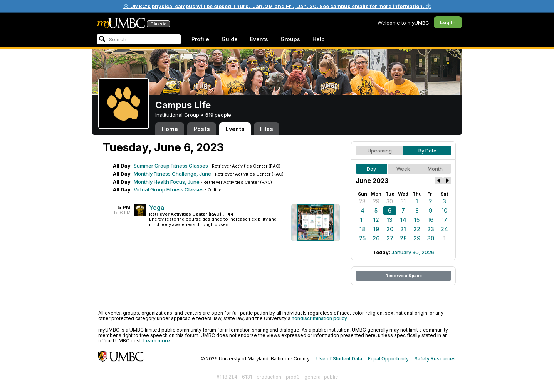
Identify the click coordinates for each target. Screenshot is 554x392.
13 (390, 220)
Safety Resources (435, 359)
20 (390, 229)
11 (363, 220)
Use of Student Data (339, 359)
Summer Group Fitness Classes (171, 166)
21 (403, 229)
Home (170, 129)
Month (435, 169)
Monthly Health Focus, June (167, 182)
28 (362, 201)
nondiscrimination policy (319, 318)
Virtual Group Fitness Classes (169, 189)
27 (390, 238)
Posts (202, 129)
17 (444, 220)
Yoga (157, 208)
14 (403, 220)
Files (267, 129)
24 (444, 229)
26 (376, 238)
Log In (448, 22)
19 (376, 229)
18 (362, 229)
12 (376, 220)
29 (376, 201)
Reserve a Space (404, 276)
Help (319, 39)
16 (431, 220)
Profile (200, 39)
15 (417, 220)
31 (403, 201)
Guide (230, 39)
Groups (290, 39)
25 (362, 238)
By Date (427, 151)
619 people (218, 115)
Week (403, 169)
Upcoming (380, 151)
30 (390, 201)
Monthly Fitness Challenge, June (172, 174)
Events (259, 39)
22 (417, 229)
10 (444, 210)
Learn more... (158, 341)
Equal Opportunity (388, 359)
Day (371, 169)
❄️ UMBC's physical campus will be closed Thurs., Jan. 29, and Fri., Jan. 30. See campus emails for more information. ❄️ (277, 6)
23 (431, 229)
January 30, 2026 (413, 252)
